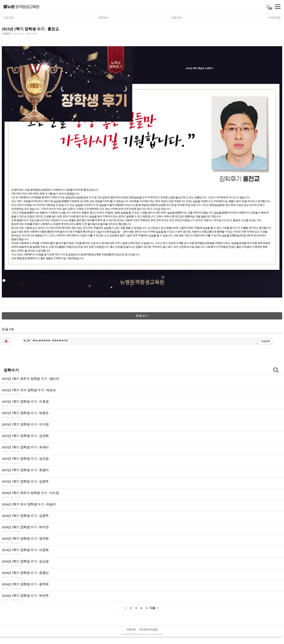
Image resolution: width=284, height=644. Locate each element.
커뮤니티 (177, 18)
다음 (152, 608)
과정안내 (103, 18)
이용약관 (131, 629)
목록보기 (142, 316)
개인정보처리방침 (148, 629)
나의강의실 (274, 18)
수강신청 (9, 18)
